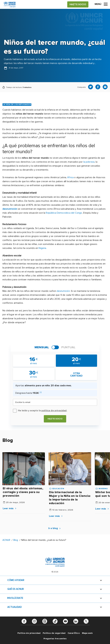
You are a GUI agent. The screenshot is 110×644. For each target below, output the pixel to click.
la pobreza (89, 162)
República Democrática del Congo (64, 213)
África (70, 177)
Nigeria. (43, 248)
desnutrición (10, 209)
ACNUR (6, 540)
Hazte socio (55, 419)
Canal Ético (74, 633)
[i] (41, 392)
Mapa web (87, 633)
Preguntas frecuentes (55, 639)
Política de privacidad (29, 633)
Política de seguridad (54, 633)
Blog (16, 540)
